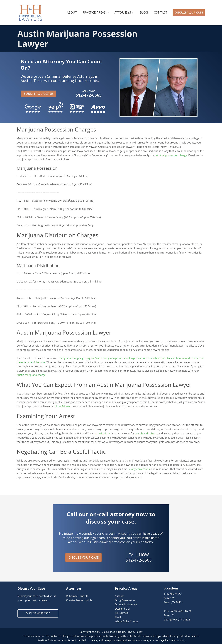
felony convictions (139, 469)
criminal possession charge (171, 155)
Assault (119, 596)
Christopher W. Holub (79, 600)
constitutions (102, 433)
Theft (118, 617)
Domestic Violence (126, 604)
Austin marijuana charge (31, 375)
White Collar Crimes (127, 621)
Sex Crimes (121, 613)
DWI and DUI (122, 609)
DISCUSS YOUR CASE (38, 613)
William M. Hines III (77, 596)
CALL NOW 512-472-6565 (139, 557)
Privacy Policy (134, 632)
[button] (189, 13)
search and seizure (146, 433)
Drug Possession (125, 600)
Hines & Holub (63, 406)
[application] (107, 12)
